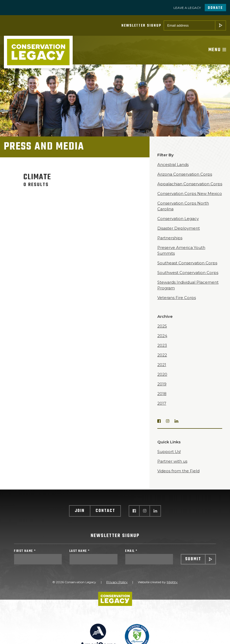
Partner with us (172, 461)
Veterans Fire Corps (177, 298)
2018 (162, 394)
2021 (162, 365)
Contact (105, 511)
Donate (215, 8)
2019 (162, 384)
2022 (162, 355)
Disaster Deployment (179, 228)
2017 (162, 403)
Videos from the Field (178, 471)
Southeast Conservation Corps (187, 263)
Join (80, 511)
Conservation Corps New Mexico (190, 193)
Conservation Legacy (178, 219)
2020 (162, 374)
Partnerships (170, 238)
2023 (162, 345)
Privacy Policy (117, 582)
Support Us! (169, 452)
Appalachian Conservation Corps (190, 184)
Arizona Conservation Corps (185, 174)
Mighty (172, 582)
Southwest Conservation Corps (188, 273)
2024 (162, 336)
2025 (162, 326)
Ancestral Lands (173, 165)
